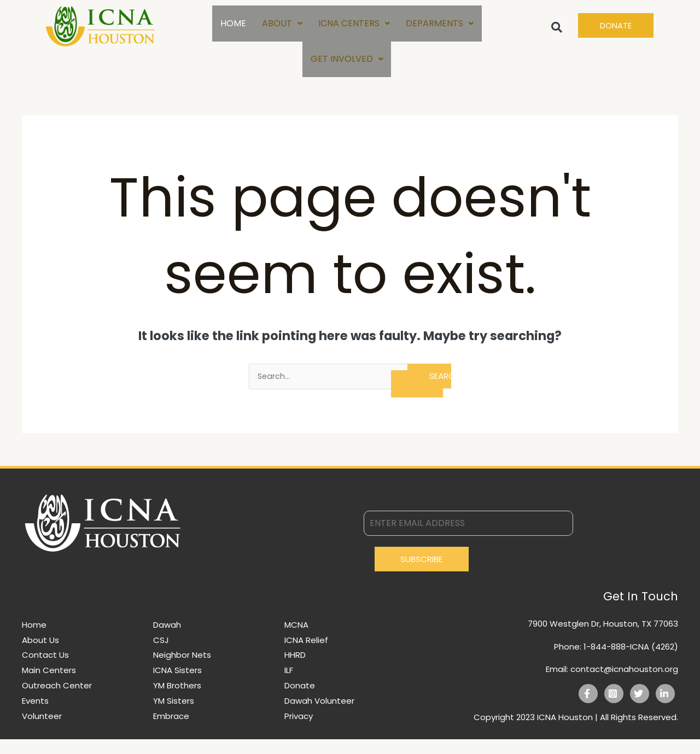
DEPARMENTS (440, 27)
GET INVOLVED (347, 69)
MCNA (296, 639)
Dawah (167, 639)
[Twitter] (640, 708)
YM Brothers (177, 700)
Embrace (171, 731)
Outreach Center (57, 700)
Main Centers (49, 685)
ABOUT (282, 27)
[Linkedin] (665, 708)
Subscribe (421, 574)
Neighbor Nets (182, 670)
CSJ (161, 655)
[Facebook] (588, 708)
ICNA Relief (306, 655)
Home (34, 639)
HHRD (295, 670)
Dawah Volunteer (319, 715)
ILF (289, 685)
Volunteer (42, 731)
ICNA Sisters (177, 685)
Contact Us (45, 670)
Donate (300, 700)
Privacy (299, 731)
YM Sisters (174, 715)
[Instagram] (614, 708)
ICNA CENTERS (354, 27)
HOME (232, 27)
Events (35, 715)
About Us (40, 655)
